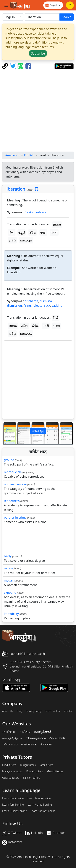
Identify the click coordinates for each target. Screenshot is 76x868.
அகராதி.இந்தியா (12, 738)
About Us (8, 711)
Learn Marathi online (40, 805)
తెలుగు (57, 225)
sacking (57, 306)
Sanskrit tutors (32, 778)
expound (10, 593)
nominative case (15, 484)
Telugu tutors (28, 765)
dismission (14, 306)
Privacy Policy (34, 711)
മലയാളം (26, 240)
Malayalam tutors (12, 771)
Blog (20, 711)
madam (9, 580)
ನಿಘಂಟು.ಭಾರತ (57, 738)
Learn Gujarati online (15, 811)
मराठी (43, 232)
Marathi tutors (55, 771)
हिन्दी (12, 232)
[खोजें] (42, 17)
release (41, 212)
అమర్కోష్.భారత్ (43, 732)
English (29, 155)
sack (47, 306)
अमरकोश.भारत (9, 732)
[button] (8, 433)
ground (9, 460)
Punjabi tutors (35, 771)
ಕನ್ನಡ (22, 232)
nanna (8, 568)
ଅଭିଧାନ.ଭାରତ (10, 744)
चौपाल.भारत (46, 744)
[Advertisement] (38, 110)
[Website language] (53, 5)
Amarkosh (12, 155)
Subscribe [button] (38, 53)
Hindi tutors (9, 765)
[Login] (70, 5)
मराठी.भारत (25, 732)
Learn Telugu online (39, 798)
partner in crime (15, 517)
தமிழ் (12, 240)
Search (67, 17)
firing (27, 306)
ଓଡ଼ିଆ (33, 232)
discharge (31, 301)
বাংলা (54, 232)
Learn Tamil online (13, 805)
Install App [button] (38, 431)
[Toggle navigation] (6, 5)
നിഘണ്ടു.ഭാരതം (36, 738)
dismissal (46, 301)
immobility (11, 614)
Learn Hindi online (13, 798)
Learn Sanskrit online (43, 811)
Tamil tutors (46, 765)
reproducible (13, 472)
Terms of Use (53, 711)
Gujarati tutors (11, 778)
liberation (15, 189)
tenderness (12, 501)
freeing (30, 212)
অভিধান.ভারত (29, 744)
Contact (69, 711)
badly (8, 556)
